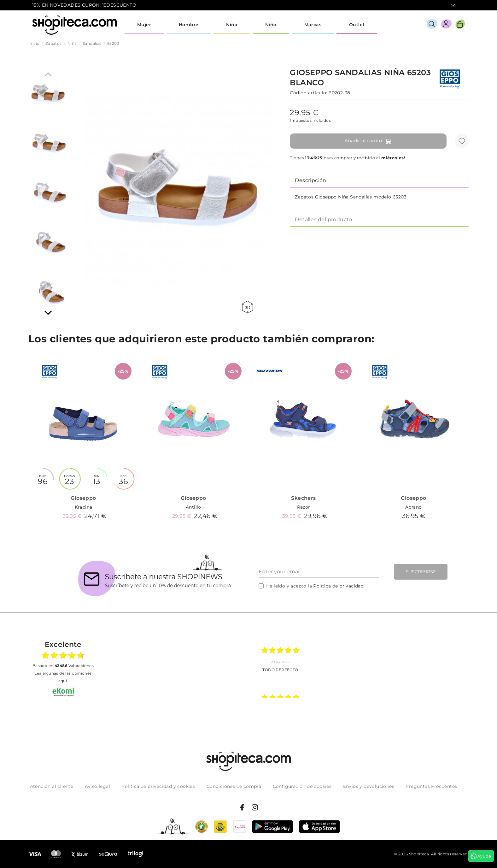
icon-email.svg (453, 5)
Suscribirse (421, 572)
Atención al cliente (52, 786)
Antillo (193, 507)
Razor (304, 507)
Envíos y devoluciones (369, 786)
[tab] (379, 180)
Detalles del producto (379, 219)
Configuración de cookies (302, 786)
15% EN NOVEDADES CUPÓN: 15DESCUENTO (84, 5)
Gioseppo (83, 498)
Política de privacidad (338, 586)
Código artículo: (308, 93)
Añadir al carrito (368, 141)
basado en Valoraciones (63, 666)
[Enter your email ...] (319, 572)
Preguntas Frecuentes (431, 786)
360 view (247, 307)
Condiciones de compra (234, 786)
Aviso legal (97, 786)
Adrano (413, 507)
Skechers (303, 498)
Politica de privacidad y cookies (158, 786)
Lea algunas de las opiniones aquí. (63, 677)
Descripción (379, 180)
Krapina (84, 507)
